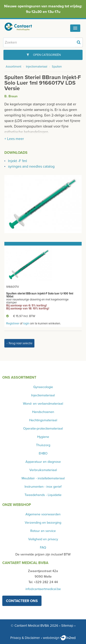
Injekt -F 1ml (18, 161)
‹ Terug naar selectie (19, 343)
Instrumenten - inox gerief (43, 487)
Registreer (13, 323)
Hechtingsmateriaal (43, 420)
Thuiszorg (43, 445)
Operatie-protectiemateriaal (43, 429)
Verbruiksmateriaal (43, 470)
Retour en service (43, 531)
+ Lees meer (14, 139)
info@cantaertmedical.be (43, 589)
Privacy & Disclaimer (25, 638)
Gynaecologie (43, 387)
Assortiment (14, 67)
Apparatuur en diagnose (43, 462)
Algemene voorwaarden (43, 514)
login (26, 323)
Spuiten (57, 67)
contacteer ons (22, 601)
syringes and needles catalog (31, 166)
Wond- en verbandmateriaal (43, 404)
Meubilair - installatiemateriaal (43, 478)
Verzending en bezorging (43, 523)
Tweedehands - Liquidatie (43, 495)
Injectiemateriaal (37, 67)
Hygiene (43, 437)
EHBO (43, 453)
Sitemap (67, 626)
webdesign (59, 638)
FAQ (43, 548)
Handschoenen (43, 412)
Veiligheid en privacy (43, 539)
